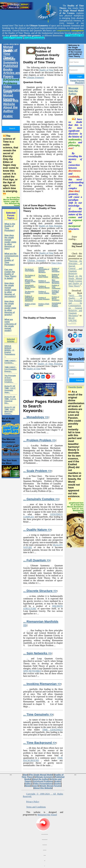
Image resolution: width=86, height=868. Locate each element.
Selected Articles (11, 340)
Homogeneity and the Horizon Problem (30, 287)
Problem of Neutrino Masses (44, 287)
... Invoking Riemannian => (42, 684)
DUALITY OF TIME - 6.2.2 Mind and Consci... (10, 410)
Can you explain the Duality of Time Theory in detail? (10, 274)
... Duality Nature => (37, 530)
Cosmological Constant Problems (56, 305)
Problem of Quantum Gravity (44, 282)
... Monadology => (36, 417)
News (28, 786)
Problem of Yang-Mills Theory (55, 292)
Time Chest (56, 263)
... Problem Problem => (39, 440)
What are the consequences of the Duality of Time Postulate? (11, 259)
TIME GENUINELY (53, 730)
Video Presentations (13, 88)
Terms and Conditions (36, 807)
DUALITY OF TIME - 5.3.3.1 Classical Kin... (10, 400)
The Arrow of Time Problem (29, 270)
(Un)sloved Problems (11, 81)
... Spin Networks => (37, 653)
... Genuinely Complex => (41, 499)
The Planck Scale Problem (43, 276)
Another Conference (13, 38)
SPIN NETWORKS (32, 671)
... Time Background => (40, 743)
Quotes (58, 784)
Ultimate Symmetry (35, 77)
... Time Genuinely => (38, 714)
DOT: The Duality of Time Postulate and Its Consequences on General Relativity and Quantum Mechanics (75, 306)
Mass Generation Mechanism (55, 281)
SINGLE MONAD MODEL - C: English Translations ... (10, 351)
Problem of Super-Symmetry (44, 298)
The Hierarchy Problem (29, 292)
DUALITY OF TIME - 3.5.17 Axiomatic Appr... (10, 389)
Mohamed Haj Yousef (47, 815)
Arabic (8, 116)
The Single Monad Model (11, 47)
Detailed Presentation (34, 38)
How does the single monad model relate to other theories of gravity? (10, 308)
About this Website (11, 102)
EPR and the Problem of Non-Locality (30, 281)
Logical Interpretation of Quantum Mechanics (44, 270)
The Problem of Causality (30, 276)
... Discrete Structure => (40, 591)
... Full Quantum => (37, 560)
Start (25, 775)
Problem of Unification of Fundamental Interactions (29, 298)
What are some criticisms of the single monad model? (10, 325)
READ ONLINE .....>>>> (73, 320)
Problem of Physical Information (56, 270)
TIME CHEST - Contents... (10, 362)
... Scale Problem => (37, 471)
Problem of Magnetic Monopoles (55, 276)
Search (35, 786)
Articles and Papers (12, 75)
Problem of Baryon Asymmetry (55, 298)
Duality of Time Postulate (50, 226)
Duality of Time (46, 70)
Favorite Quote (75, 387)
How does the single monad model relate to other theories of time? (10, 242)
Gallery (28, 784)
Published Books (10, 68)
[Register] (80, 83)
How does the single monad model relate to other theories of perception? (10, 290)
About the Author (10, 109)
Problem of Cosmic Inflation (44, 292)
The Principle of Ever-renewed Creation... (10, 379)
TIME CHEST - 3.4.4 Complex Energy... (10, 369)
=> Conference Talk (74, 36)
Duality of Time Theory (10, 54)
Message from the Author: (73, 91)
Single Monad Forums (9, 95)
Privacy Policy (33, 802)
